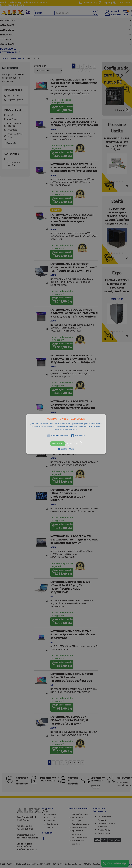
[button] (66, 434)
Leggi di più (73, 430)
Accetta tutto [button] (58, 444)
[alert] (66, 434)
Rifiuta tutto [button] (75, 444)
